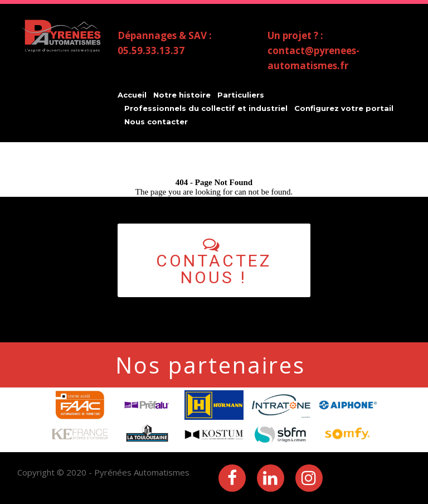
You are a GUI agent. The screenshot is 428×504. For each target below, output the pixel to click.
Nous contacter (156, 122)
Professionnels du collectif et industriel (206, 108)
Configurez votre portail (344, 108)
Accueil (132, 95)
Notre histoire (182, 95)
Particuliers (241, 95)
